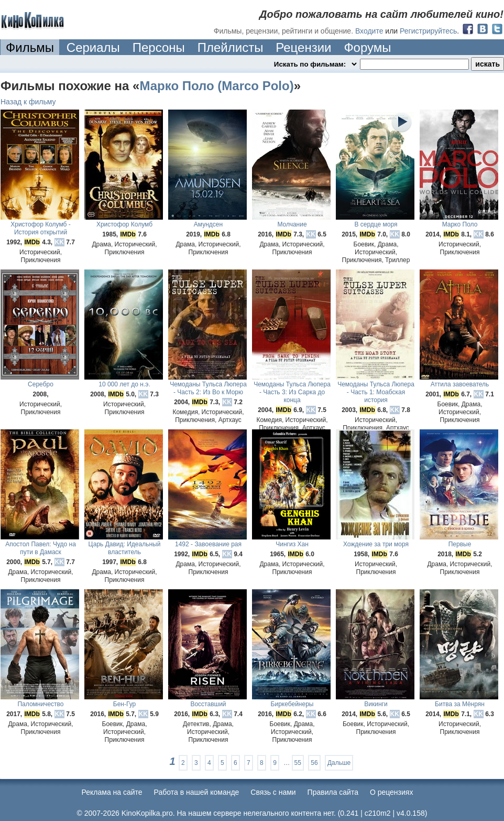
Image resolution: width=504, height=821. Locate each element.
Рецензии (303, 47)
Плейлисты (231, 47)
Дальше (339, 763)
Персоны (159, 47)
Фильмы (30, 47)
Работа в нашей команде (197, 792)
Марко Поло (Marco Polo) (216, 86)
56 (314, 763)
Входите (369, 31)
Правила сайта (333, 792)
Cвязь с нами (273, 792)
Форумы (367, 47)
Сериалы (93, 47)
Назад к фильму (28, 102)
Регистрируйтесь (428, 31)
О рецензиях (392, 792)
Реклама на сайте (112, 792)
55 (298, 763)
